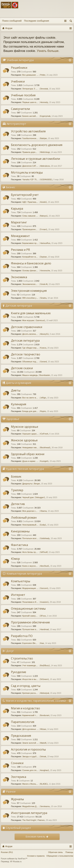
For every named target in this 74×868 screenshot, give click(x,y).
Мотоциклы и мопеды (27, 172)
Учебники (18, 81)
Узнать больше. (48, 51)
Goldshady (45, 538)
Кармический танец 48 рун (34, 715)
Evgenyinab (45, 116)
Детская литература (19, 306)
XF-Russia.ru (16, 861)
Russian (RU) (7, 852)
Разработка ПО (22, 636)
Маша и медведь (30, 375)
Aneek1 (43, 202)
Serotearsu (45, 806)
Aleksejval (45, 693)
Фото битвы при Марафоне (35, 552)
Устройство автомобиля (28, 131)
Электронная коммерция (29, 291)
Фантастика (19, 545)
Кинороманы (20, 531)
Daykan (43, 257)
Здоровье (13, 419)
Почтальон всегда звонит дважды (38, 538)
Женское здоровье (24, 440)
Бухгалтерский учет (25, 195)
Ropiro (43, 411)
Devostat (44, 89)
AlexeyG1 (44, 334)
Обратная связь (55, 852)
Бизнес (11, 187)
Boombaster (45, 375)
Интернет (18, 595)
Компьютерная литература (24, 574)
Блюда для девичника (32, 411)
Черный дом (28, 497)
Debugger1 (40, 497)
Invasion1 (44, 602)
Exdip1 (43, 525)
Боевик (16, 477)
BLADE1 (44, 784)
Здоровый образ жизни (28, 454)
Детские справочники (27, 327)
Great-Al (44, 284)
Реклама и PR (20, 250)
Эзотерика (19, 777)
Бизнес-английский (31, 116)
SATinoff (44, 552)
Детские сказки (22, 368)
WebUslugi (45, 152)
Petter (43, 75)
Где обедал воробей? (32, 348)
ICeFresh (44, 434)
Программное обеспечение (30, 622)
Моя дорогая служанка (33, 511)
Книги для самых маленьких (31, 313)
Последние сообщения (37, 21)
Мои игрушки (28, 320)
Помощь (69, 852)
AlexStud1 (45, 566)
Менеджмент (20, 236)
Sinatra (43, 298)
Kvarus (43, 348)
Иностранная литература (29, 813)
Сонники (17, 763)
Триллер (17, 490)
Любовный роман (24, 517)
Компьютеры (21, 581)
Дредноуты (27, 484)
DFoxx (43, 616)
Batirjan (43, 138)
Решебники (19, 68)
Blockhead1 (45, 448)
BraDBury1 (45, 665)
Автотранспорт (16, 124)
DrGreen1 (44, 679)
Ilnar (42, 643)
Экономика (19, 277)
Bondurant (45, 715)
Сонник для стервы (31, 770)
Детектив (18, 504)
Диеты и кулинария (18, 383)
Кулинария (19, 404)
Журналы (17, 799)
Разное (11, 791)
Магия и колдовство (25, 708)
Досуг (10, 651)
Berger (37, 484)
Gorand (43, 362)
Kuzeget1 (44, 461)
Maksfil (43, 743)
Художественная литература (25, 469)
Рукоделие (19, 672)
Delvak (43, 756)
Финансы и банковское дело (31, 263)
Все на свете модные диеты (35, 398)
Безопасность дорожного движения (37, 145)
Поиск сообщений (12, 21)
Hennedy (44, 102)
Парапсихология (23, 722)
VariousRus (45, 243)
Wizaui (43, 729)
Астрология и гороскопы (28, 749)
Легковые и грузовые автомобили (35, 159)
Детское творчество (26, 354)
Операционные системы (28, 609)
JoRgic (43, 398)
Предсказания (21, 736)
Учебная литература (20, 60)
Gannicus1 (41, 320)
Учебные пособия (23, 95)
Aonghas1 (45, 770)
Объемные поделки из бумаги (36, 362)
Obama (43, 511)
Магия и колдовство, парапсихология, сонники (36, 701)
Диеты (16, 390)
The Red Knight (29, 820)
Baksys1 (44, 216)
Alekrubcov (45, 166)
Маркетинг (19, 222)
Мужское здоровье (25, 427)
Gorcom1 (44, 588)
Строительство (22, 658)
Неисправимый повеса (33, 525)
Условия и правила (36, 856)
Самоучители (20, 109)
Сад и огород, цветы (26, 686)
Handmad (44, 629)
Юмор (15, 559)
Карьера (17, 209)
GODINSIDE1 (46, 180)
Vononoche (45, 271)
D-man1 (44, 229)
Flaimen (41, 820)
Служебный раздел (18, 828)
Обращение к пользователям (60, 856)
